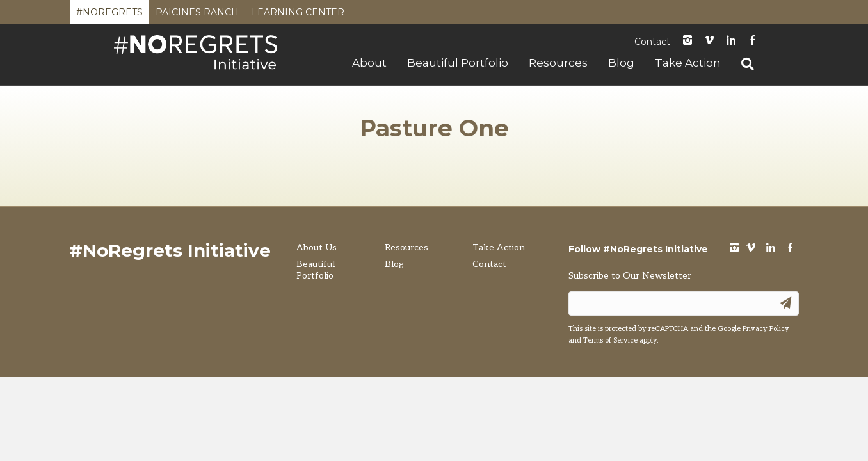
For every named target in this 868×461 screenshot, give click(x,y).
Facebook (753, 41)
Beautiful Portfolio (458, 63)
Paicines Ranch (197, 15)
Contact (652, 42)
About (369, 63)
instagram (687, 41)
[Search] (743, 64)
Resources (558, 63)
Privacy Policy (766, 329)
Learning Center (298, 15)
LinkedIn (731, 41)
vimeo (751, 249)
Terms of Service (610, 340)
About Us (317, 247)
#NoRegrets (109, 15)
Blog (621, 63)
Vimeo (709, 41)
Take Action (688, 63)
